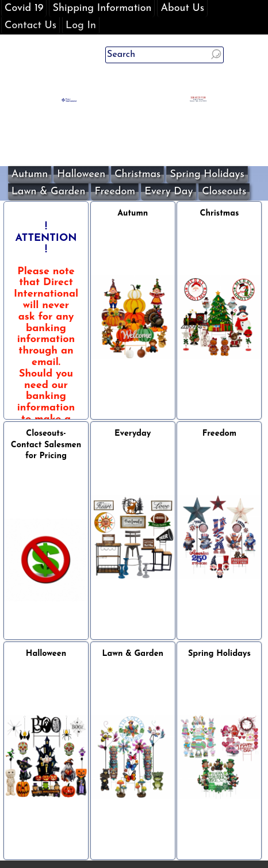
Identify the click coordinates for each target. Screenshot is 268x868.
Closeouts (224, 192)
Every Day (169, 192)
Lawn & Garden (49, 192)
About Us (182, 8)
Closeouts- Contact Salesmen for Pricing (46, 445)
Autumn (30, 174)
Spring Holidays (207, 174)
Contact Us (30, 26)
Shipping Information (102, 8)
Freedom (115, 192)
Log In (81, 26)
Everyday (133, 434)
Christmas (137, 174)
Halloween (81, 174)
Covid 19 (24, 8)
